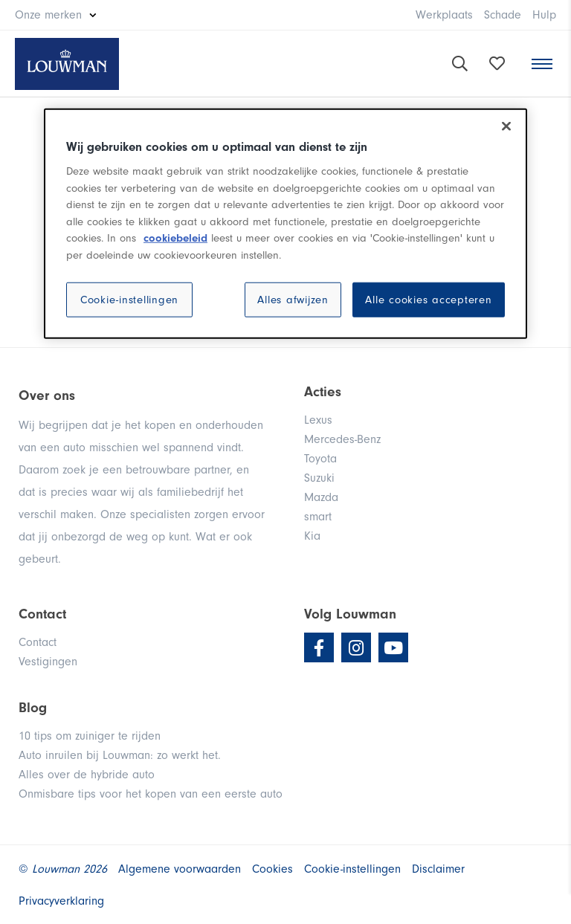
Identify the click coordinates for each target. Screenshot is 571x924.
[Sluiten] (506, 126)
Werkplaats (444, 15)
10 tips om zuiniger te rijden (90, 736)
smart (318, 517)
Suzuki (319, 478)
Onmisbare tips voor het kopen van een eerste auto (151, 794)
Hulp (544, 15)
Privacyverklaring (61, 901)
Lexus (318, 420)
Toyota (320, 459)
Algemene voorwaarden (180, 869)
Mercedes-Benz (342, 439)
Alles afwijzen (293, 300)
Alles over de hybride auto (87, 775)
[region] (285, 224)
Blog (33, 708)
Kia (312, 536)
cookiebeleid (175, 238)
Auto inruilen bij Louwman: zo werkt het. (120, 755)
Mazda (321, 497)
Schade (503, 15)
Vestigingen (48, 662)
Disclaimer (438, 869)
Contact (38, 642)
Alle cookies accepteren (428, 300)
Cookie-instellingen (129, 300)
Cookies (272, 869)
